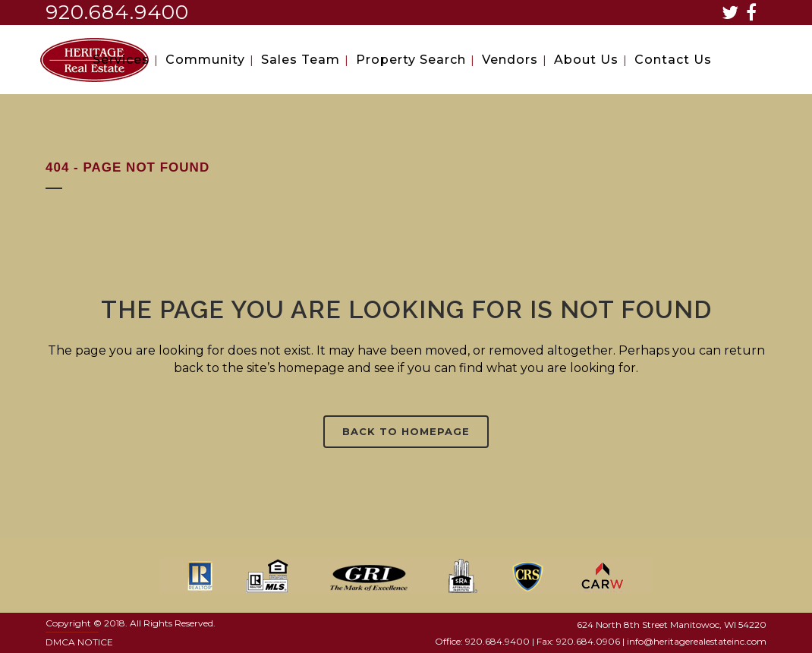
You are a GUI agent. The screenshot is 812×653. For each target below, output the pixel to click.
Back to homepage (406, 431)
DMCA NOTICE (79, 642)
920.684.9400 (117, 12)
